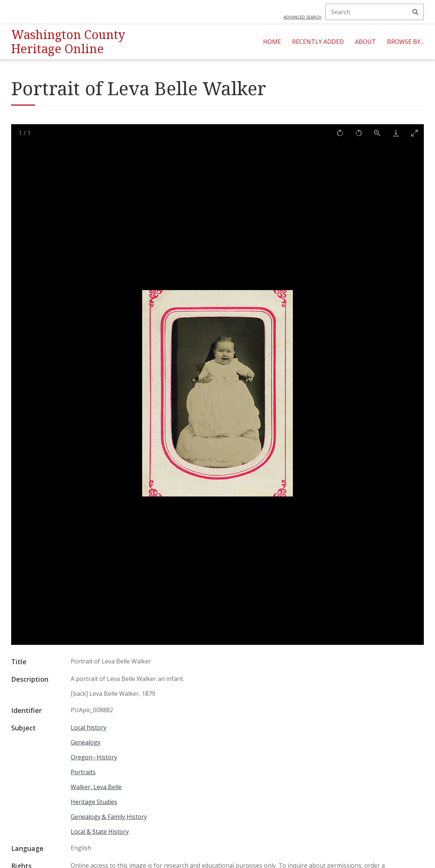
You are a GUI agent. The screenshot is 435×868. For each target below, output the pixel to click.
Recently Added (318, 42)
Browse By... (405, 42)
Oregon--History (94, 757)
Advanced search (303, 17)
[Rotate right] (340, 133)
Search (415, 12)
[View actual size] (377, 133)
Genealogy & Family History (109, 817)
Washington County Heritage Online (68, 41)
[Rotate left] (359, 133)
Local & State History (100, 832)
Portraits (83, 772)
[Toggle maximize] (415, 133)
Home (272, 42)
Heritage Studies (94, 802)
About (365, 42)
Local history (89, 727)
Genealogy (86, 742)
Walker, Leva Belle (96, 787)
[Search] (375, 12)
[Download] (396, 133)
